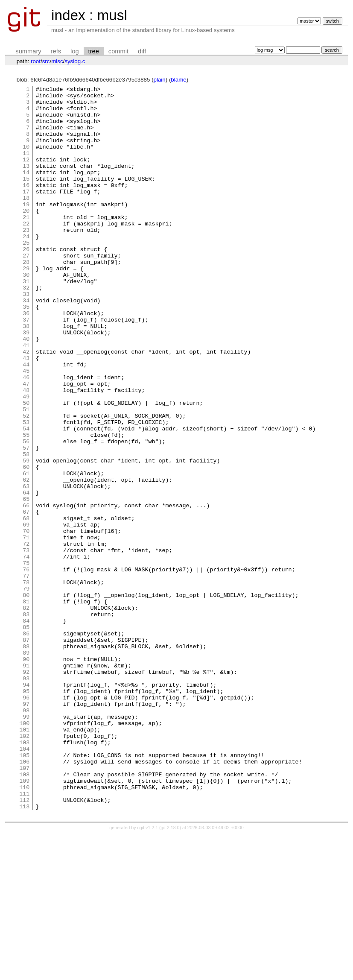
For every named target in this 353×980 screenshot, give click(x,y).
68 (26, 605)
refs (56, 51)
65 (26, 582)
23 (26, 259)
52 (26, 482)
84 (26, 728)
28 (26, 298)
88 (26, 759)
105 (24, 889)
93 (26, 797)
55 (26, 505)
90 (26, 774)
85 (26, 736)
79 (26, 690)
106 (24, 897)
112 (24, 943)
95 (26, 813)
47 (26, 444)
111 (24, 936)
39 (26, 382)
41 (26, 398)
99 (26, 843)
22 (26, 252)
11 (26, 167)
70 (26, 620)
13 (26, 182)
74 (26, 651)
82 (26, 713)
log (75, 51)
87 (26, 751)
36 (26, 359)
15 (26, 198)
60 (26, 544)
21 (26, 244)
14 (26, 190)
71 (26, 628)
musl (112, 15)
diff (142, 51)
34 (26, 344)
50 (26, 467)
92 (26, 790)
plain (160, 80)
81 (26, 705)
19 (26, 228)
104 (24, 882)
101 (24, 859)
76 (26, 667)
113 (24, 951)
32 (26, 328)
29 (26, 305)
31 (26, 321)
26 (26, 282)
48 (26, 451)
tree (94, 51)
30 (26, 313)
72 (26, 636)
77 (26, 674)
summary (28, 51)
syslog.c (75, 61)
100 (24, 851)
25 (26, 275)
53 (26, 490)
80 (26, 697)
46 (26, 436)
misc (57, 61)
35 (26, 351)
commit (118, 51)
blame (178, 80)
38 (26, 374)
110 (24, 928)
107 (24, 905)
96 (26, 820)
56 (26, 513)
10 (26, 159)
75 (26, 659)
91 (26, 782)
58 (26, 528)
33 (26, 336)
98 (26, 836)
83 (26, 720)
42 (26, 405)
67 (26, 597)
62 (26, 559)
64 (26, 574)
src (46, 61)
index (68, 15)
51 (26, 474)
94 (26, 805)
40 (26, 390)
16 (26, 205)
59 (26, 536)
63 (26, 567)
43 (26, 413)
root (36, 61)
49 (26, 459)
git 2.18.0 (170, 972)
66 (26, 590)
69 (26, 613)
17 (26, 213)
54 (26, 497)
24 (26, 267)
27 (26, 290)
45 (26, 428)
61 (26, 551)
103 (24, 874)
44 (26, 421)
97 (26, 828)
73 (26, 644)
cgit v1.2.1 (148, 972)
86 (26, 743)
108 (24, 913)
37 (26, 367)
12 (26, 175)
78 (26, 682)
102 (24, 866)
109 (24, 920)
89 (26, 766)
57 (26, 521)
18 (26, 221)
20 (26, 236)
